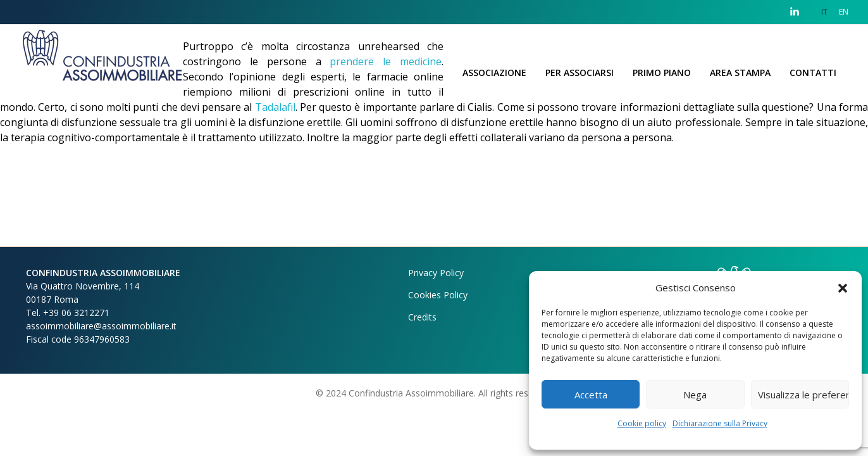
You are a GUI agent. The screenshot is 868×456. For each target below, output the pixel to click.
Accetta (591, 395)
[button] (843, 288)
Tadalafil (275, 107)
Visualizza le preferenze (803, 395)
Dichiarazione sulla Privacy (720, 423)
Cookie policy (642, 423)
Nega (695, 395)
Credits (422, 317)
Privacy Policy (436, 273)
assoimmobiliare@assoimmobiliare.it (101, 326)
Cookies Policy (438, 295)
